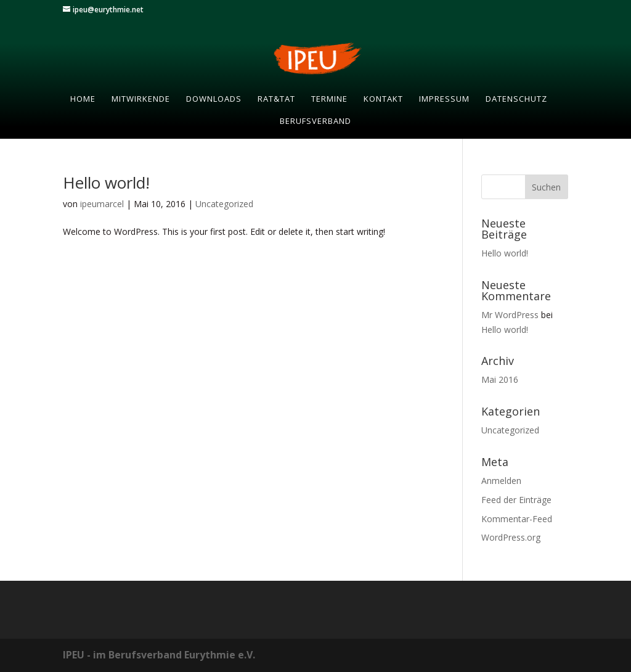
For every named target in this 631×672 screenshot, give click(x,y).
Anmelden (501, 481)
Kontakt (383, 99)
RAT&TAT (276, 99)
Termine (329, 99)
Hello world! (106, 182)
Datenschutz (516, 99)
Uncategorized (224, 204)
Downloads (214, 99)
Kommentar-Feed (517, 519)
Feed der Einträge (516, 500)
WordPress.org (511, 537)
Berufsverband (315, 121)
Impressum (444, 99)
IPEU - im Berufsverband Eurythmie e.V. (159, 655)
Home (83, 99)
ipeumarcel (102, 204)
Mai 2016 (500, 379)
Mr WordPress (510, 315)
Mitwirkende (141, 99)
